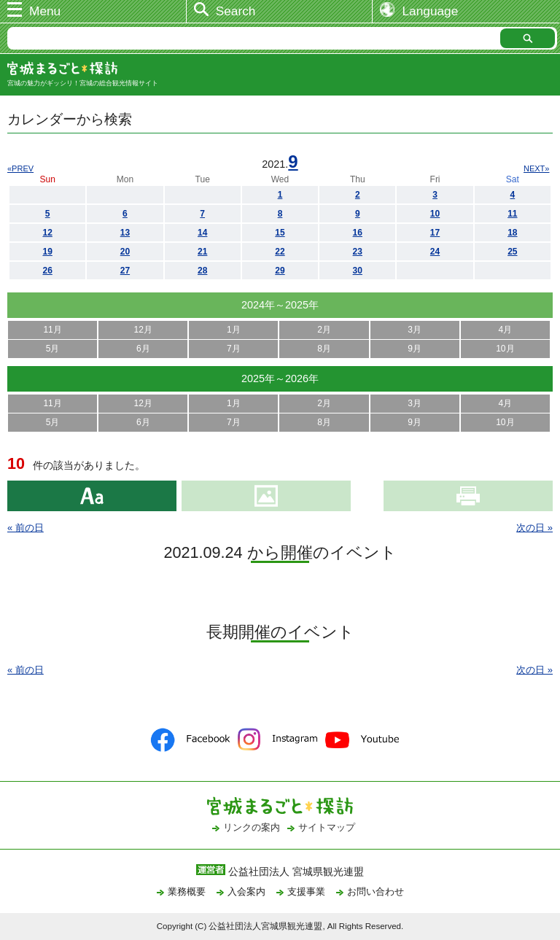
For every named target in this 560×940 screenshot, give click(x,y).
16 (358, 233)
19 (47, 252)
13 (125, 233)
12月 (143, 330)
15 (280, 233)
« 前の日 (26, 528)
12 (47, 233)
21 (202, 252)
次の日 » (534, 528)
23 (358, 252)
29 (280, 271)
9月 (415, 349)
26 (47, 271)
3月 (415, 330)
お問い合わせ (376, 892)
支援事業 (306, 892)
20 (125, 252)
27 (125, 271)
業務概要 (187, 892)
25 (512, 252)
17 (435, 233)
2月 (324, 330)
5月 (53, 349)
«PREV (20, 168)
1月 (234, 330)
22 (280, 252)
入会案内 (246, 892)
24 (435, 252)
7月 (234, 349)
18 (512, 233)
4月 (506, 330)
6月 (143, 349)
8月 (324, 349)
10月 (505, 349)
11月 (52, 330)
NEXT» (536, 168)
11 (512, 214)
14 (202, 233)
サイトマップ (327, 827)
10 (435, 214)
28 (202, 271)
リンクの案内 (252, 827)
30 (358, 271)
